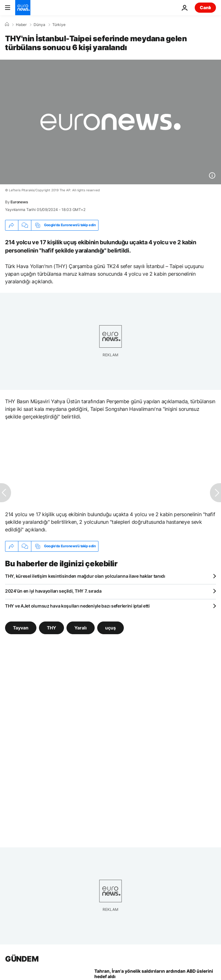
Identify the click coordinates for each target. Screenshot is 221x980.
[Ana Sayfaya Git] (23, 8)
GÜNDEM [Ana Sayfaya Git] (22, 959)
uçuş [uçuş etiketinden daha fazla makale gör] (110, 627)
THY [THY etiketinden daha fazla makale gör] (51, 627)
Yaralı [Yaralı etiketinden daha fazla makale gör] (81, 627)
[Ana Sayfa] (7, 24)
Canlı (205, 7)
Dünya (39, 25)
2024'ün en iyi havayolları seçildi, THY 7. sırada (53, 591)
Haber (21, 25)
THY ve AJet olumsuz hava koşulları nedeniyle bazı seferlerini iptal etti (77, 606)
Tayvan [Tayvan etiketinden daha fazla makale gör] (21, 627)
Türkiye (59, 25)
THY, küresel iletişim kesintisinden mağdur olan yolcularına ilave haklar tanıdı (85, 576)
